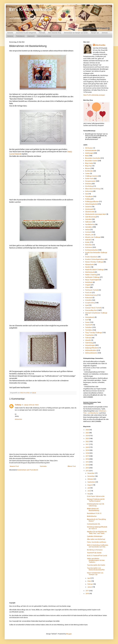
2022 (87, 441)
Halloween (89, 222)
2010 (87, 593)
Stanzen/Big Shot (91, 310)
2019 (87, 450)
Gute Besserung (90, 217)
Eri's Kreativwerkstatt (30, 10)
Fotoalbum (89, 196)
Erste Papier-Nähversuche (96, 496)
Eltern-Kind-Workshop (93, 189)
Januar (90, 587)
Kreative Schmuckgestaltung (95, 259)
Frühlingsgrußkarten (92, 201)
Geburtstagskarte (91, 204)
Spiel (87, 305)
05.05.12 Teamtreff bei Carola (97, 556)
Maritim (88, 267)
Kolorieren (89, 247)
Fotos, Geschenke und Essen (96, 542)
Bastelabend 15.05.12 (94, 513)
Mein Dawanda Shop (55, 33)
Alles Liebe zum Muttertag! (96, 539)
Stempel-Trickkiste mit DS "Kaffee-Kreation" (96, 500)
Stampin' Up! (95, 33)
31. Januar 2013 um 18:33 (30, 405)
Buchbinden (89, 171)
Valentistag (89, 343)
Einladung (88, 184)
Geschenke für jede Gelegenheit (26, 33)
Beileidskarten (92, 516)
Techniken (89, 327)
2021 (87, 444)
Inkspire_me (89, 235)
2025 (87, 433)
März (89, 581)
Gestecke (10, 36)
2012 (87, 471)
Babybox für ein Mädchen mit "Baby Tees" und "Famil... (97, 532)
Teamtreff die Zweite (94, 553)
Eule (87, 194)
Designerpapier (90, 181)
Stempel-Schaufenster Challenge (96, 313)
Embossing (89, 191)
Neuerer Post (14, 466)
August (90, 485)
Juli (89, 488)
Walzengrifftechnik (92, 348)
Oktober (91, 479)
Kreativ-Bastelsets (91, 257)
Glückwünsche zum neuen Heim (96, 214)
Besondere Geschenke (93, 158)
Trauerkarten (90, 335)
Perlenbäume (20, 36)
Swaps (87, 322)
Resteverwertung (91, 295)
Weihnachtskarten (91, 353)
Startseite (10, 33)
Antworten (18, 419)
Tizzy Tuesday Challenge (94, 332)
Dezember (91, 473)
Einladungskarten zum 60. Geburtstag (96, 505)
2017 (87, 456)
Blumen (88, 168)
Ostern (87, 287)
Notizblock (89, 282)
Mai (89, 494)
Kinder (87, 242)
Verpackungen (90, 345)
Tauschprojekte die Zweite (96, 565)
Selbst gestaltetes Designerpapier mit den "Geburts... (96, 560)
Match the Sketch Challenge (94, 270)
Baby (87, 156)
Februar (90, 584)
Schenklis (88, 300)
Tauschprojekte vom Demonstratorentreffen (96, 569)
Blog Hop (88, 166)
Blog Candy (89, 163)
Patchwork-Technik (92, 290)
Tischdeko (89, 330)
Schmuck (105, 33)
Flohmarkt (42, 33)
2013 (87, 468)
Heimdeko (89, 227)
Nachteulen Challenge (92, 277)
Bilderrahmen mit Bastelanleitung (93, 509)
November (91, 476)
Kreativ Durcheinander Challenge (96, 252)
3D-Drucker (89, 148)
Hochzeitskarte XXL (94, 524)
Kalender (88, 240)
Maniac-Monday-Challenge (94, 262)
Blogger (69, 634)
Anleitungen (89, 153)
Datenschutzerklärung (44, 36)
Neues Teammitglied (92, 280)
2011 (87, 591)
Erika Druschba (100, 45)
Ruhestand (89, 298)
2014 (87, 465)
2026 (87, 430)
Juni (89, 491)
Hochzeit (88, 232)
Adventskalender (91, 150)
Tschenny (18, 405)
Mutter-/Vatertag (91, 275)
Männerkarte (89, 264)
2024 (87, 436)
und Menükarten (93, 413)
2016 (87, 459)
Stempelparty (90, 317)
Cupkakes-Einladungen (95, 536)
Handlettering (90, 224)
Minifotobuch (90, 272)
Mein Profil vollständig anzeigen (94, 95)
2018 (87, 453)
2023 (87, 438)
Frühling (88, 199)
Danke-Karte (89, 178)
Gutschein (88, 219)
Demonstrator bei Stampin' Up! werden (76, 33)
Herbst (87, 229)
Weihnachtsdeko (91, 350)
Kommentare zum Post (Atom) (28, 470)
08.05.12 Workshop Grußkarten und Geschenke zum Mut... (98, 546)
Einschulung (89, 186)
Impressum (31, 36)
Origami (88, 285)
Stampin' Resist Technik (93, 308)
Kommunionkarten (91, 250)
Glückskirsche (90, 212)
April (89, 578)
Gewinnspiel (89, 209)
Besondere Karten (91, 161)
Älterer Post (72, 466)
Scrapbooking (90, 303)
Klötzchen (88, 245)
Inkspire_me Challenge (93, 237)
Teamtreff (89, 325)
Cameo (88, 173)
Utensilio (88, 340)
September (91, 482)
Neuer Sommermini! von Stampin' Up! (95, 574)
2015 (87, 462)
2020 (87, 447)
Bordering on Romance (95, 550)
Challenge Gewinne (92, 176)
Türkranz (88, 338)
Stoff (87, 320)
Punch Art (88, 292)
